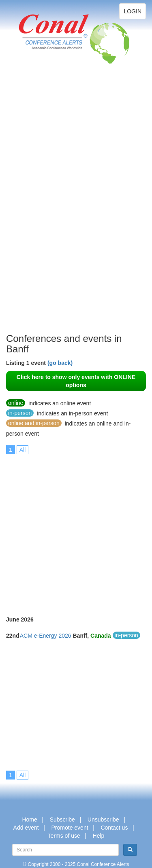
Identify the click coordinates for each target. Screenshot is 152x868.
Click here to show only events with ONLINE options (76, 381)
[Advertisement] (39, 210)
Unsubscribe (103, 820)
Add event (26, 828)
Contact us (114, 828)
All (23, 450)
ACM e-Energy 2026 (46, 636)
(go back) (60, 363)
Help (99, 836)
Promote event (70, 828)
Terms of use (64, 836)
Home (29, 820)
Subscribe (62, 820)
